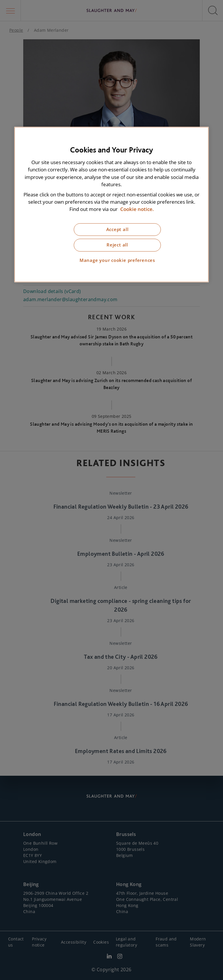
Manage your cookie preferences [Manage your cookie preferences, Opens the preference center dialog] (117, 260)
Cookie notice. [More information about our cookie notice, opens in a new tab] (137, 209)
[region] (111, 205)
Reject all (117, 245)
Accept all (117, 229)
